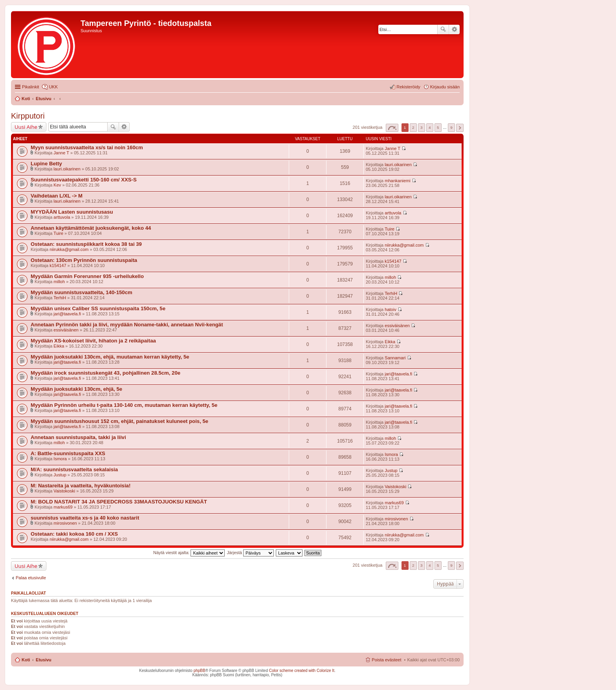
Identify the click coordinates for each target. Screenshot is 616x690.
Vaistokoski (64, 491)
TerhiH (60, 298)
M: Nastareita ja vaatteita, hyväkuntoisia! (81, 486)
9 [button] (451, 127)
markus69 (63, 507)
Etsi (443, 29)
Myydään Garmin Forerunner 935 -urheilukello (87, 276)
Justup (60, 475)
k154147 (58, 265)
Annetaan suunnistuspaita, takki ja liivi (78, 437)
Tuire (58, 233)
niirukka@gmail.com (69, 249)
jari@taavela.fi (67, 314)
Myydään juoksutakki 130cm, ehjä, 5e (76, 389)
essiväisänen (66, 330)
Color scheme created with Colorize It (302, 671)
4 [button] (430, 127)
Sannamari (395, 358)
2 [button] (413, 127)
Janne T (61, 153)
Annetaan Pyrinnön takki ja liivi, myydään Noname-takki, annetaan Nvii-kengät (127, 325)
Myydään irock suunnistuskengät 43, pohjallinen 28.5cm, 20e (105, 373)
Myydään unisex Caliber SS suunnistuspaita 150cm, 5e (98, 308)
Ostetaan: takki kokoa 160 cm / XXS (74, 534)
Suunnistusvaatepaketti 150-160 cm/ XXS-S (84, 180)
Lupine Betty (46, 164)
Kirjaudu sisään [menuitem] (445, 87)
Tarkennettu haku (454, 29)
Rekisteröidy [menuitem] (408, 87)
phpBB (200, 671)
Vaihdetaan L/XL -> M (57, 196)
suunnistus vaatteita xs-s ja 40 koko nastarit (85, 518)
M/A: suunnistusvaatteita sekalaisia (74, 469)
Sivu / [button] (392, 128)
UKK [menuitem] (53, 87)
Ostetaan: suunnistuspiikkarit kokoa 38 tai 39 (86, 244)
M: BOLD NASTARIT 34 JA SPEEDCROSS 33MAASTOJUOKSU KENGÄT (119, 502)
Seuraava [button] (460, 128)
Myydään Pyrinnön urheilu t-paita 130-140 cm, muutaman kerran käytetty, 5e (124, 405)
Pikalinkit (30, 87)
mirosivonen (65, 523)
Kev (57, 185)
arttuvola (62, 217)
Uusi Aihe (26, 127)
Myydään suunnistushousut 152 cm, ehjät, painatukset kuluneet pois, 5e (119, 421)
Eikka (59, 346)
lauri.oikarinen (67, 169)
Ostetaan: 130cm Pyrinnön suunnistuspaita (84, 260)
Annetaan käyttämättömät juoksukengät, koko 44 (91, 228)
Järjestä (250, 553)
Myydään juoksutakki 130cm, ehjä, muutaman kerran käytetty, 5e (110, 357)
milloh (59, 282)
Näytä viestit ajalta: (189, 553)
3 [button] (422, 127)
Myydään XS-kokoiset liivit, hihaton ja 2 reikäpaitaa (93, 341)
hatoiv (390, 309)
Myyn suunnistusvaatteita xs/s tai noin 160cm (87, 147)
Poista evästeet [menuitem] (386, 660)
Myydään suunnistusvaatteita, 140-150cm (82, 292)
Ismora (60, 459)
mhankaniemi (397, 181)
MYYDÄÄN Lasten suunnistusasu (72, 212)
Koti (26, 660)
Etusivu (44, 660)
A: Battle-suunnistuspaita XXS (68, 453)
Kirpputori (28, 116)
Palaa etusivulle (31, 578)
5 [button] (438, 127)
